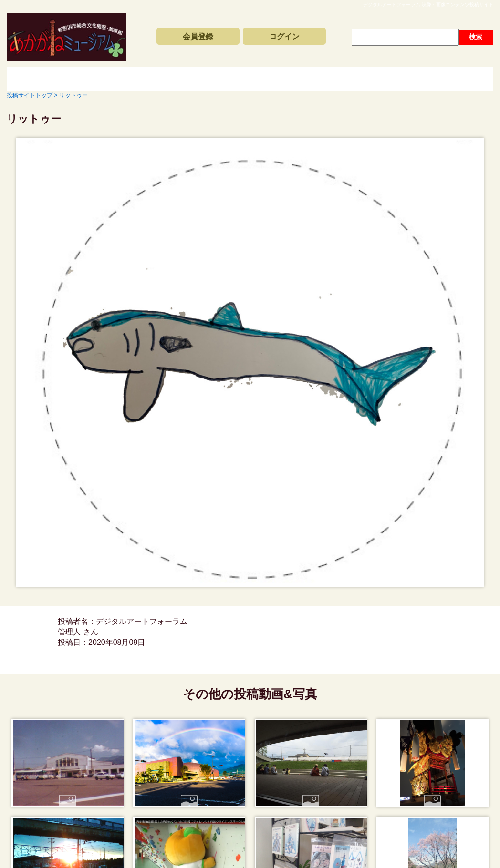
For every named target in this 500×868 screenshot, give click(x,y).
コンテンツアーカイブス (231, 79)
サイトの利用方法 (441, 79)
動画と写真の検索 (336, 79)
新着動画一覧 (126, 79)
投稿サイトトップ (40, 79)
